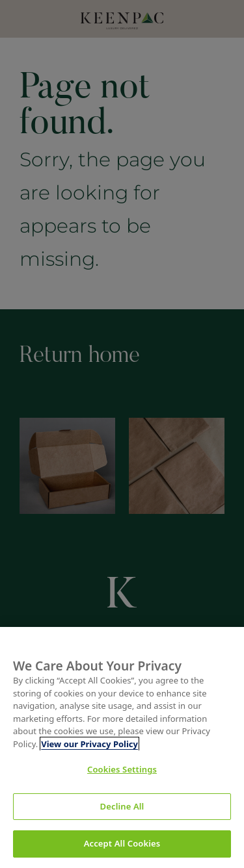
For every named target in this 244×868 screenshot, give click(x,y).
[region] (122, 747)
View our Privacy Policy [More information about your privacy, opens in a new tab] (89, 744)
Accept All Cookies (122, 843)
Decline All (122, 806)
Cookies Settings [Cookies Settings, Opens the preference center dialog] (122, 769)
